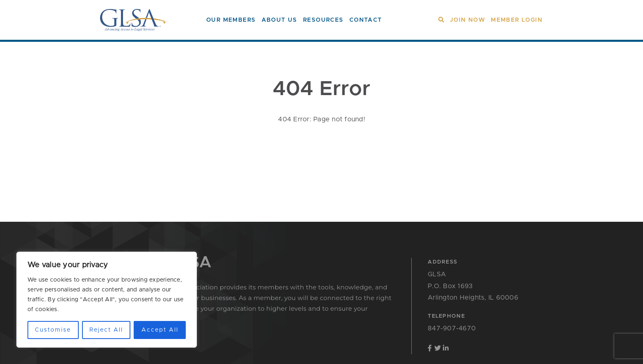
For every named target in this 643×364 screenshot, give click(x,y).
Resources (323, 20)
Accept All (160, 330)
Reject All (106, 330)
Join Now (467, 20)
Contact (366, 20)
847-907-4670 (452, 328)
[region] (107, 300)
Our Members (231, 20)
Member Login (517, 20)
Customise (53, 330)
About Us (279, 20)
